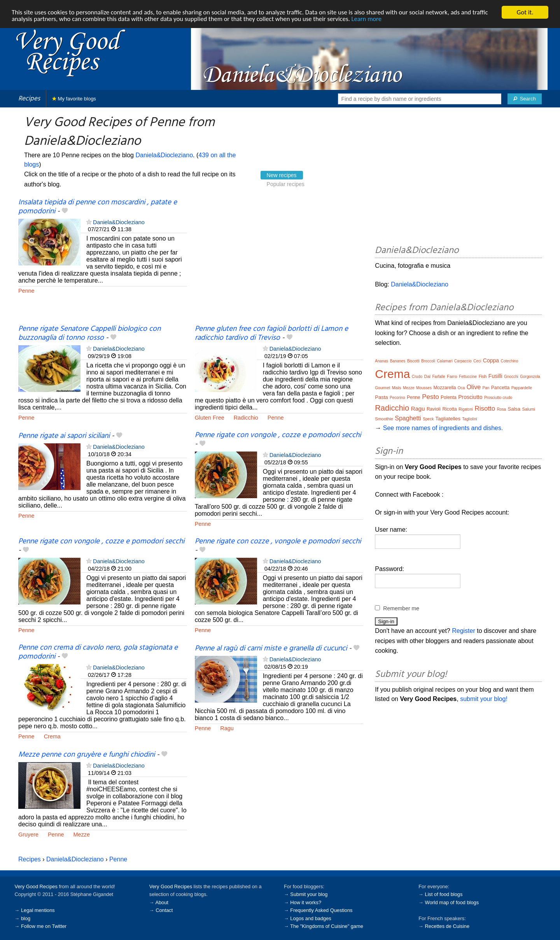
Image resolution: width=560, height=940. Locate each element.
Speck (428, 419)
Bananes (398, 361)
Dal (428, 376)
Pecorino (397, 398)
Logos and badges (311, 918)
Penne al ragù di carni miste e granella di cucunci (271, 648)
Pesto (430, 397)
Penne (26, 291)
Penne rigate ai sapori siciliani (64, 436)
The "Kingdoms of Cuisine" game (327, 926)
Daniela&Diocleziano (164, 155)
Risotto (485, 409)
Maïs (397, 388)
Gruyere (28, 835)
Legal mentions (38, 910)
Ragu (227, 728)
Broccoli (428, 361)
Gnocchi (511, 377)
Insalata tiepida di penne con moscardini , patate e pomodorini (98, 207)
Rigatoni (466, 409)
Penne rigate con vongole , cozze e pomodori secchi (278, 435)
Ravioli (434, 409)
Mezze (82, 835)
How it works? (306, 902)
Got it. (525, 12)
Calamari (444, 361)
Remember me (401, 608)
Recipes (29, 99)
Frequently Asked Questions (321, 910)
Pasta (381, 397)
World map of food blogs (452, 902)
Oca (461, 388)
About (162, 902)
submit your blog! (484, 699)
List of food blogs (444, 894)
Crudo (417, 377)
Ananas (381, 361)
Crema (52, 736)
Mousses (424, 388)
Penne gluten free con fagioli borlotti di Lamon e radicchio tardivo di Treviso (271, 333)
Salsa (514, 409)
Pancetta (500, 388)
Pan (486, 388)
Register (464, 631)
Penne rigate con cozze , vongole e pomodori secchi (278, 541)
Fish (483, 376)
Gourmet (382, 388)
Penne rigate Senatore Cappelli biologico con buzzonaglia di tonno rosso (89, 333)
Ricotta (449, 409)
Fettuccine (468, 377)
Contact (164, 910)
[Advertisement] (279, 262)
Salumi (529, 409)
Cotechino (510, 361)
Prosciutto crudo (498, 398)
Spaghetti (408, 418)
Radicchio (246, 418)
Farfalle (438, 377)
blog (26, 918)
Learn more (373, 19)
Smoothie (384, 419)
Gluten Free (210, 418)
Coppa (491, 360)
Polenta (449, 397)
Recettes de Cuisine (447, 926)
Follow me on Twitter (44, 926)
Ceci (477, 361)
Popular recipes (286, 184)
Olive (474, 387)
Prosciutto (470, 397)
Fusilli (495, 376)
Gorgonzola (530, 377)
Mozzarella (444, 388)
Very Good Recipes (36, 886)
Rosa (501, 409)
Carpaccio (463, 361)
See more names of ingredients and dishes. (443, 428)
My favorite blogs (74, 99)
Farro (452, 376)
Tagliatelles (448, 419)
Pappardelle (522, 388)
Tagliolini (469, 419)
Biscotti (413, 361)
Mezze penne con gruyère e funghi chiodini (87, 755)
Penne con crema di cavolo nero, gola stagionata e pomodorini (98, 652)
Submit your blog (309, 894)
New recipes (282, 175)
